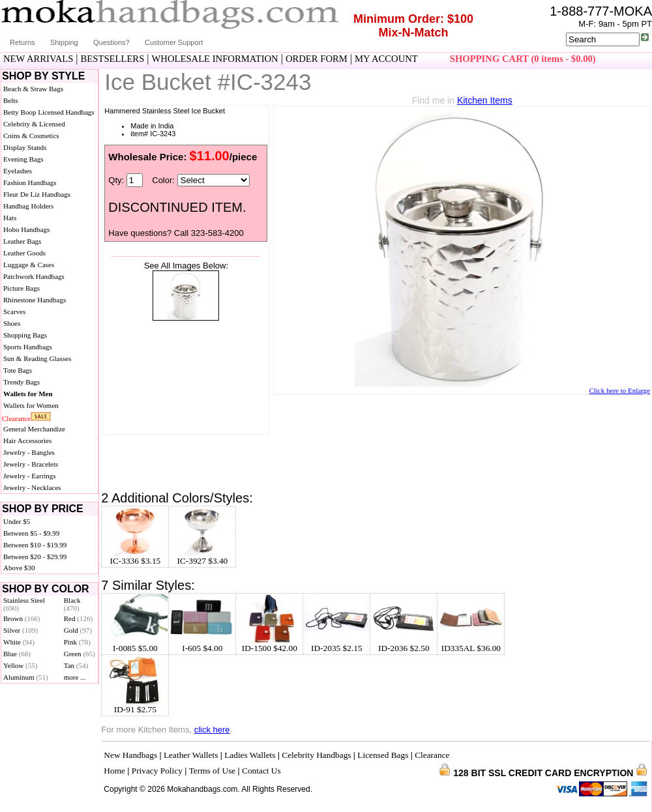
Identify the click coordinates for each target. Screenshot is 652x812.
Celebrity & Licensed (34, 124)
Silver (21, 630)
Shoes (12, 323)
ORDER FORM (317, 59)
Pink (77, 642)
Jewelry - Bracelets (31, 464)
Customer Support (174, 42)
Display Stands (25, 147)
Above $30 (19, 568)
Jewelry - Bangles (29, 452)
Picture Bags (22, 288)
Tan (76, 665)
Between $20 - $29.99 (35, 557)
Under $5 (17, 521)
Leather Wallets (191, 755)
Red (78, 618)
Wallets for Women (31, 405)
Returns (22, 42)
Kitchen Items (485, 100)
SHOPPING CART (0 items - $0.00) (523, 59)
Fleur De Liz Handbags (37, 194)
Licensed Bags (383, 755)
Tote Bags (18, 370)
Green (80, 654)
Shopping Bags (25, 335)
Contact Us (261, 771)
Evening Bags (23, 159)
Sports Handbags (28, 347)
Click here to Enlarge (619, 390)
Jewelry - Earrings (30, 476)
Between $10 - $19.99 (35, 545)
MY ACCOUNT (386, 59)
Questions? (111, 42)
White (19, 642)
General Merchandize (34, 429)
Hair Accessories (27, 441)
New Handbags (130, 755)
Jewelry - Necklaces (32, 487)
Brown (22, 618)
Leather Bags (22, 241)
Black (72, 604)
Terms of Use (213, 771)
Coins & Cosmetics (31, 136)
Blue (17, 654)
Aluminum (26, 677)
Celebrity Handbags (316, 755)
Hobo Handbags (26, 229)
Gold (78, 630)
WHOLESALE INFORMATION (215, 59)
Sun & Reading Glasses (37, 358)
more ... (75, 677)
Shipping (64, 42)
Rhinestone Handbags (35, 300)
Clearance (16, 418)
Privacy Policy (157, 771)
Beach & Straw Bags (33, 89)
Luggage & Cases (29, 265)
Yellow (20, 665)
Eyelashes (18, 171)
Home (114, 771)
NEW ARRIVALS (38, 59)
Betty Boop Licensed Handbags (49, 112)
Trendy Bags (22, 382)
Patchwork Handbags (34, 276)
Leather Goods (24, 253)
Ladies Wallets (250, 755)
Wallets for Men (28, 394)
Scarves (14, 312)
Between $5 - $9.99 (31, 533)
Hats (10, 218)
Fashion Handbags (30, 182)
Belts (11, 100)
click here (212, 730)
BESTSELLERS (113, 59)
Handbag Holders (28, 206)
